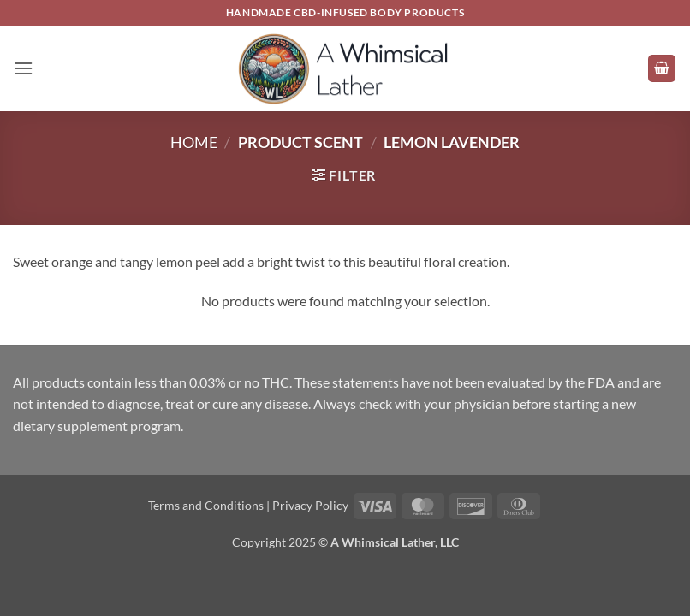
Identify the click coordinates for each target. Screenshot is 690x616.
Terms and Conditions (206, 505)
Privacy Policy (310, 505)
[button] (23, 68)
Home (194, 142)
